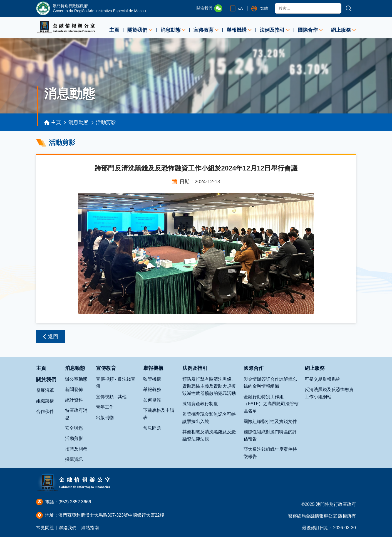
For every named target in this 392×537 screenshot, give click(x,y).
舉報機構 (237, 30)
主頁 (114, 30)
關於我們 (137, 30)
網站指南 (90, 528)
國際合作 (308, 30)
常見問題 (45, 528)
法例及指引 (272, 30)
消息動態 (170, 30)
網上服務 (341, 30)
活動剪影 (106, 122)
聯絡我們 (68, 528)
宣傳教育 (204, 30)
